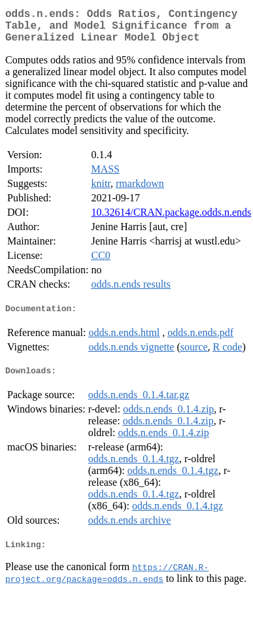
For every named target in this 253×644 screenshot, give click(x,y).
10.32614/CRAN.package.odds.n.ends (171, 220)
